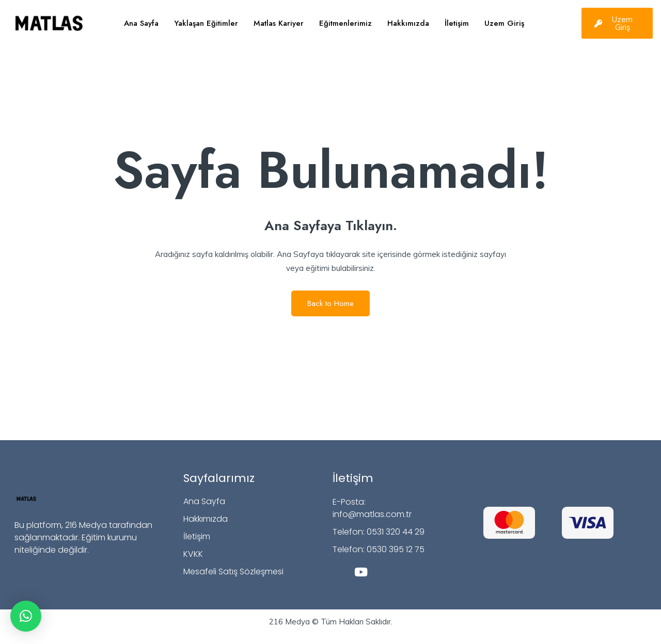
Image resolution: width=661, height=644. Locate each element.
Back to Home (330, 303)
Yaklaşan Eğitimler (206, 23)
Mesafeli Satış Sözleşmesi (233, 571)
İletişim (457, 23)
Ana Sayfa (141, 23)
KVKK (193, 554)
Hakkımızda (408, 23)
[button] (26, 616)
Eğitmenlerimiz (345, 23)
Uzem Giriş (504, 23)
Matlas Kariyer (279, 23)
